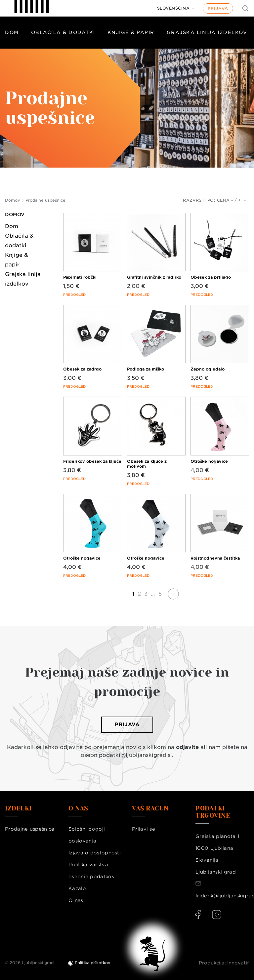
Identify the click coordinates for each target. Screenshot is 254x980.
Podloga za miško (146, 369)
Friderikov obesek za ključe (92, 461)
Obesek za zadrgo (82, 369)
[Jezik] (176, 8)
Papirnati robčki (80, 277)
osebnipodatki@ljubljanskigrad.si (126, 755)
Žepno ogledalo (208, 369)
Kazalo (77, 888)
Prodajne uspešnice (30, 829)
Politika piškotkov (92, 963)
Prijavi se (144, 829)
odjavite (187, 747)
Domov (15, 215)
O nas (76, 900)
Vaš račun (150, 808)
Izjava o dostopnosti (95, 853)
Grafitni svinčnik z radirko (154, 277)
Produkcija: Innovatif (224, 963)
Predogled (74, 294)
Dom (12, 32)
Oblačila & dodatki (63, 32)
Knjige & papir (131, 32)
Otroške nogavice (209, 461)
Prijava (218, 8)
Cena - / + (232, 200)
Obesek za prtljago (211, 277)
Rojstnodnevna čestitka (215, 558)
